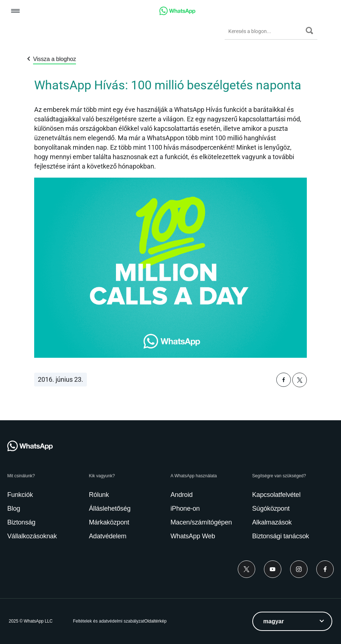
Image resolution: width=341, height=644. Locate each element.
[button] (15, 11)
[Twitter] (246, 569)
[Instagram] (299, 569)
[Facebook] (325, 569)
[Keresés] (309, 31)
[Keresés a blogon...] (265, 31)
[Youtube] (273, 569)
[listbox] (292, 621)
